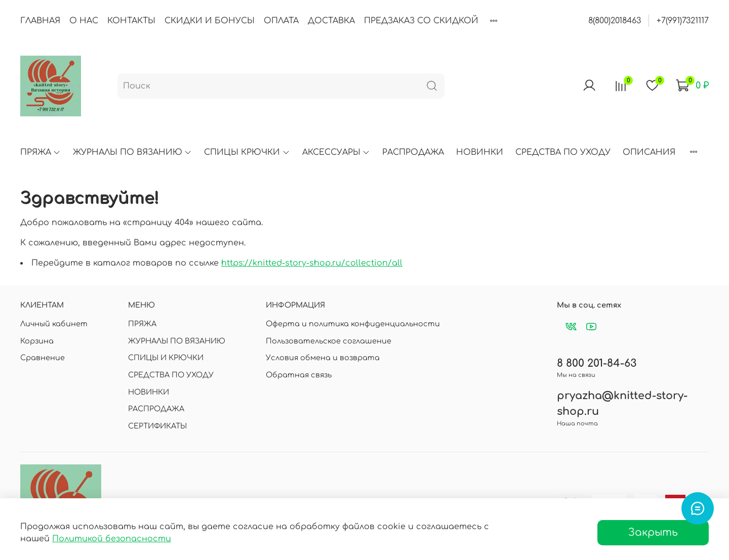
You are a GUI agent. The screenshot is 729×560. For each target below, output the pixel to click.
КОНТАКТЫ (131, 21)
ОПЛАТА (281, 21)
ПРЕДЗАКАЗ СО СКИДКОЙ (421, 21)
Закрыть (653, 532)
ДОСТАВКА (331, 21)
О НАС (84, 21)
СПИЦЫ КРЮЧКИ (247, 152)
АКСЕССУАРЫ (336, 152)
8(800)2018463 (615, 21)
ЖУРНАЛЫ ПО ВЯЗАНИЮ (132, 152)
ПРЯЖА (40, 152)
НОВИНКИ (480, 152)
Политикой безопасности (112, 539)
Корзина (37, 341)
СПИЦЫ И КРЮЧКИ (166, 358)
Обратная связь (299, 375)
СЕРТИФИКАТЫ (157, 426)
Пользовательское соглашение (329, 341)
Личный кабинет (54, 324)
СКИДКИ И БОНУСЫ (210, 21)
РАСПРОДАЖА (413, 152)
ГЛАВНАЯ (40, 21)
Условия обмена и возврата (323, 358)
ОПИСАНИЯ (649, 152)
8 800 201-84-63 (597, 363)
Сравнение (43, 358)
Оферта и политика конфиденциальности (353, 324)
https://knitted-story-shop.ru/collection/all (312, 263)
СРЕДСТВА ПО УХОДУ (563, 152)
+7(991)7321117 (683, 21)
